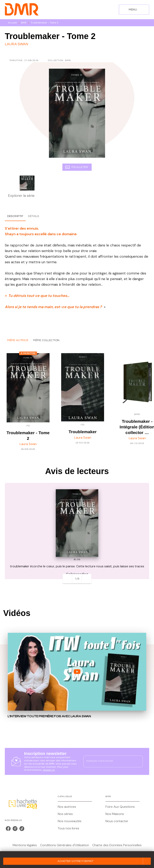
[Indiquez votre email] (108, 761)
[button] (77, 861)
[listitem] (8, 829)
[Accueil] (22, 10)
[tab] (15, 216)
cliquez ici (49, 770)
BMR (24, 23)
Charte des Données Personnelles (117, 845)
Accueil (12, 23)
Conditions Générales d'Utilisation (65, 845)
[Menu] (134, 10)
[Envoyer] (138, 762)
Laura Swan (17, 44)
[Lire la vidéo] (77, 672)
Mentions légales (25, 845)
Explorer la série (21, 196)
